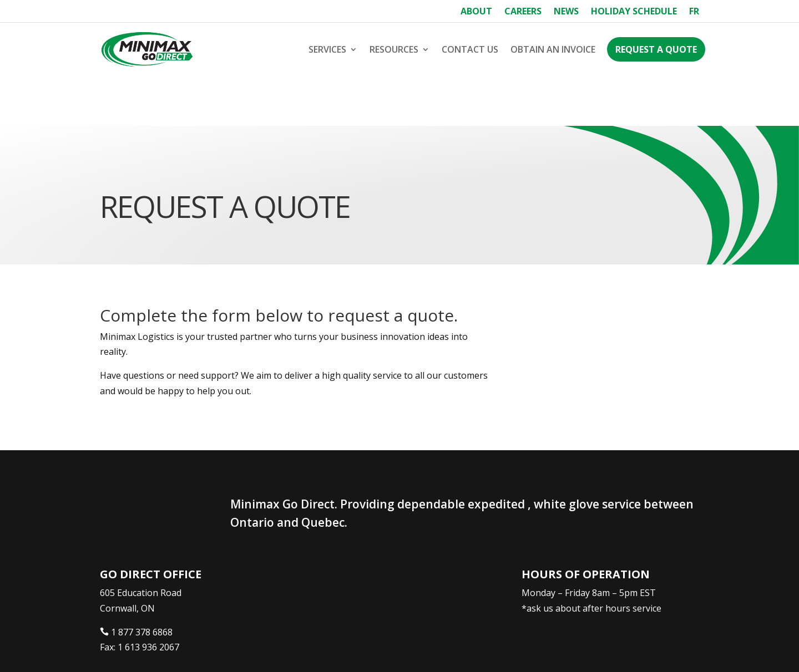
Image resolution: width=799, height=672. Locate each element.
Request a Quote (656, 49)
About (476, 12)
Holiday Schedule (634, 12)
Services (327, 49)
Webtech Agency (308, 648)
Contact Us (470, 49)
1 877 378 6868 (142, 582)
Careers (523, 12)
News (566, 12)
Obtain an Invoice (553, 49)
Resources (394, 49)
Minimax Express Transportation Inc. (182, 648)
